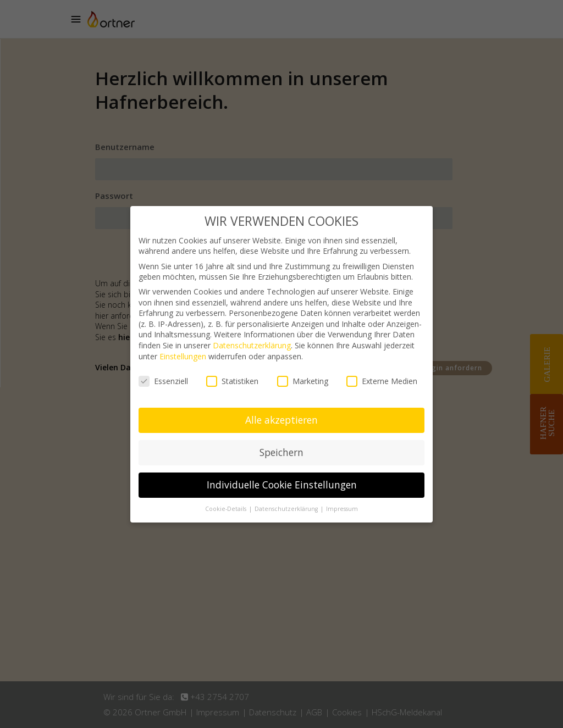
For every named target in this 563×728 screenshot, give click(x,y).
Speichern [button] (281, 452)
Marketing (303, 381)
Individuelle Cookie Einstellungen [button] (282, 485)
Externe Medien (382, 381)
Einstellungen (183, 356)
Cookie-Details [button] (227, 509)
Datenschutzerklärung (252, 345)
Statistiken (232, 381)
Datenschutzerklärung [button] (287, 509)
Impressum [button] (342, 509)
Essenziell (163, 381)
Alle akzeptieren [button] (281, 420)
